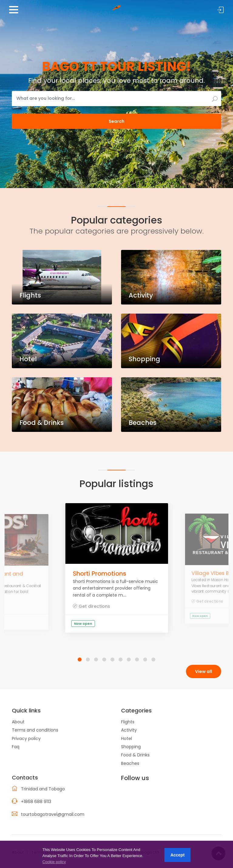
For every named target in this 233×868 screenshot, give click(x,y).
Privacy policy (26, 738)
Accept (178, 855)
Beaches (130, 763)
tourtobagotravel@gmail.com (53, 814)
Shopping (131, 747)
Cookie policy (54, 862)
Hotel (127, 738)
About (18, 722)
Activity (129, 730)
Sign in (221, 10)
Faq (16, 747)
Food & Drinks (135, 755)
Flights (128, 722)
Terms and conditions (35, 730)
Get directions (94, 606)
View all (204, 671)
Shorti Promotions (100, 574)
